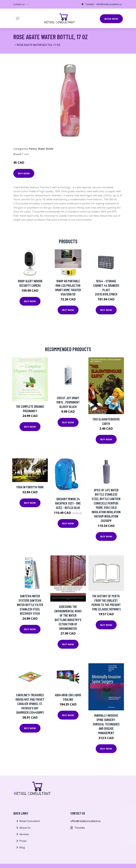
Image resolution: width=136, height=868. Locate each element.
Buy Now (24, 173)
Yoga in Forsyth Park (30, 487)
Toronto (90, 4)
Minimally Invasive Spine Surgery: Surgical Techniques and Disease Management (106, 724)
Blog (22, 847)
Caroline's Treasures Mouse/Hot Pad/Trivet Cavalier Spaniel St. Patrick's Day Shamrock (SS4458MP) (30, 704)
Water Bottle (46, 149)
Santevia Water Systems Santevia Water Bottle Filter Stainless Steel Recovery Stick (30, 605)
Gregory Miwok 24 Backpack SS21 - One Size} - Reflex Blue (68, 503)
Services (24, 834)
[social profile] (28, 4)
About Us (25, 828)
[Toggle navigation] (18, 18)
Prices (23, 841)
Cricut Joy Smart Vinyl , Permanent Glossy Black (68, 402)
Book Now (111, 19)
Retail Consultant (30, 821)
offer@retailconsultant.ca (109, 4)
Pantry (33, 149)
